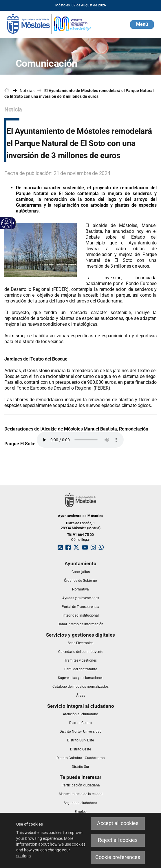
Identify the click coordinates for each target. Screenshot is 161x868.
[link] (49, 23)
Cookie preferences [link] (118, 857)
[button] (142, 25)
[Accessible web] (7, 223)
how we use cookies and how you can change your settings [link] (51, 850)
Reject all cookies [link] (118, 840)
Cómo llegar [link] (80, 540)
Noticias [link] (27, 91)
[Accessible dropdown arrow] (12, 223)
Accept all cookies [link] (118, 823)
